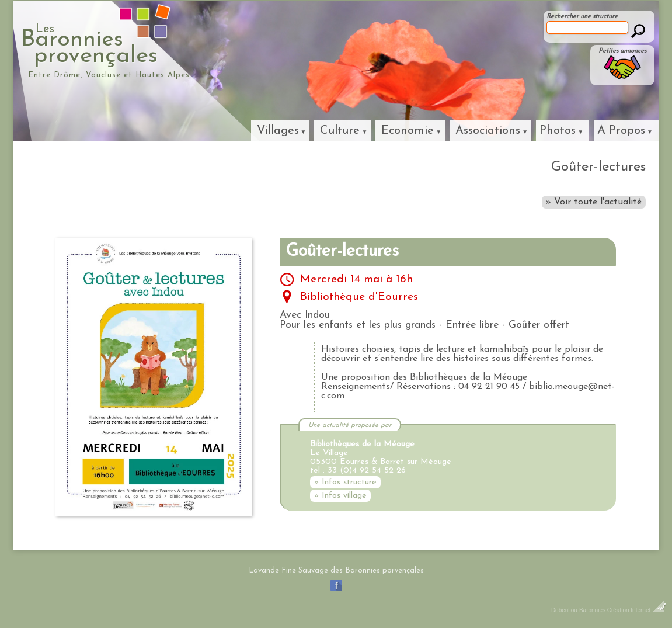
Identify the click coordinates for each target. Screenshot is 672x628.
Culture (340, 131)
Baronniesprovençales (143, 44)
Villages (278, 131)
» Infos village (340, 496)
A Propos (621, 131)
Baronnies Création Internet (623, 610)
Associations (488, 131)
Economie (408, 131)
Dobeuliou (564, 610)
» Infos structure (345, 482)
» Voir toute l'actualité (594, 202)
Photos (558, 131)
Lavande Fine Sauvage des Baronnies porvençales (336, 570)
